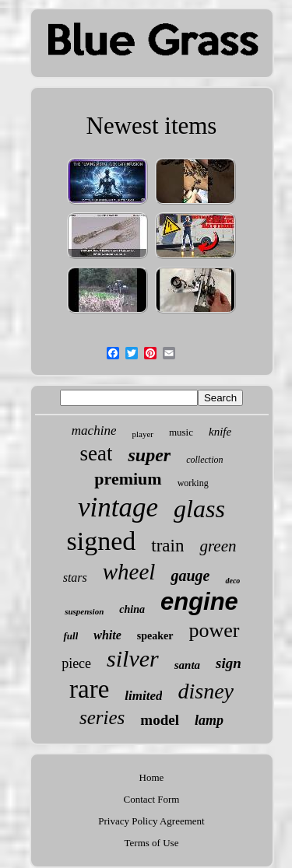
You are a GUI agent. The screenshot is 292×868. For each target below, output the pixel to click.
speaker (155, 636)
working (193, 483)
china (132, 609)
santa (187, 665)
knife (220, 432)
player (142, 434)
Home (152, 777)
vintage (118, 507)
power (215, 630)
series (102, 717)
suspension (84, 611)
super (149, 455)
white (107, 635)
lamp (209, 720)
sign (229, 663)
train (167, 546)
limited (143, 696)
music (181, 432)
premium (128, 479)
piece (76, 663)
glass (199, 509)
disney (206, 691)
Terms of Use (152, 843)
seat (97, 453)
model (160, 720)
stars (75, 577)
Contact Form (152, 799)
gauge (190, 576)
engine (199, 602)
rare (89, 689)
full (70, 636)
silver (133, 658)
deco (232, 581)
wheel (129, 572)
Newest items (152, 126)
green (218, 546)
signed (102, 541)
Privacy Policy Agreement (151, 821)
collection (204, 460)
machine (94, 430)
